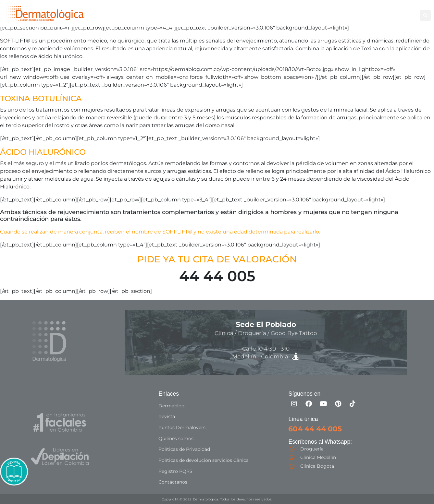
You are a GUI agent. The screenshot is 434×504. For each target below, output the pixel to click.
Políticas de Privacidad (184, 450)
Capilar (397, 12)
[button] (425, 15)
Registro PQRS (175, 471)
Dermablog (172, 409)
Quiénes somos (176, 440)
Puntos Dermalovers (182, 429)
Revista (167, 419)
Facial (320, 12)
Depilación (254, 12)
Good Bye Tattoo (360, 12)
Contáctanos (173, 481)
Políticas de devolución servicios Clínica (204, 461)
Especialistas (257, 19)
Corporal (289, 12)
